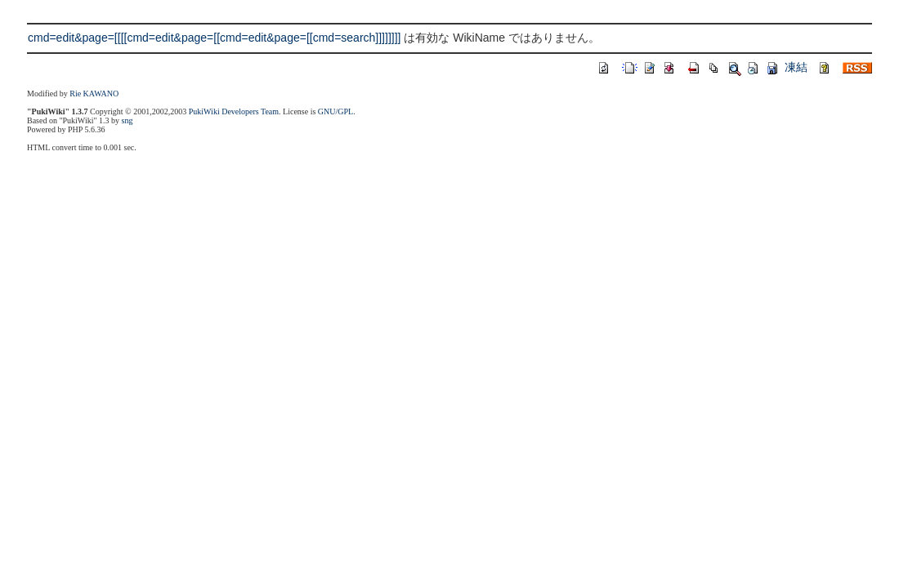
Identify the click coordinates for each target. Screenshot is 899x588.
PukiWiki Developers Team (234, 111)
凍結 (796, 67)
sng (127, 120)
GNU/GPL (335, 111)
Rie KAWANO (94, 94)
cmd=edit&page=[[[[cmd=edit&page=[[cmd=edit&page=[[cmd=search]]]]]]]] (214, 38)
